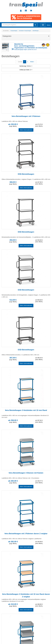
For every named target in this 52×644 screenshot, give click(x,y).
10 (26, 70)
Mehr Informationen (26, 130)
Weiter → (33, 62)
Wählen (26, 66)
